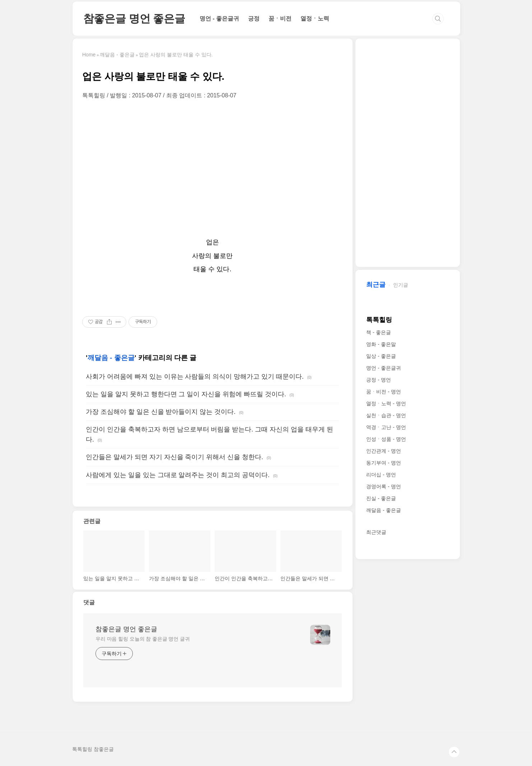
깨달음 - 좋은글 (111, 358)
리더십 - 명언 (381, 475)
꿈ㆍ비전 (280, 19)
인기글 (401, 285)
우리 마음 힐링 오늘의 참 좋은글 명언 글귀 (143, 639)
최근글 (376, 285)
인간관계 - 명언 (383, 451)
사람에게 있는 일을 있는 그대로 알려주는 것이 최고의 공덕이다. (178, 475)
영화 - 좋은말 (381, 344)
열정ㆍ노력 (315, 19)
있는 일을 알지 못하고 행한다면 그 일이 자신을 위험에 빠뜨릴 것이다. (186, 394)
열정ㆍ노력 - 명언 (386, 403)
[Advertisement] (213, 167)
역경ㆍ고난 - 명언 (386, 427)
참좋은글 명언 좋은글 (134, 19)
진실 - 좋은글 (381, 498)
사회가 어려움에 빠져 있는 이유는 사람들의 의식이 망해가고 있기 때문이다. (195, 377)
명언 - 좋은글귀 (219, 19)
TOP (454, 752)
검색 (438, 19)
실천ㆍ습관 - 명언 (386, 415)
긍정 (254, 19)
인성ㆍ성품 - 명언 (386, 439)
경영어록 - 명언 (383, 486)
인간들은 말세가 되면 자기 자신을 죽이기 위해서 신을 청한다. (174, 457)
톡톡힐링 (379, 320)
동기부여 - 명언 (383, 463)
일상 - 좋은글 (381, 356)
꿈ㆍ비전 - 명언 (383, 392)
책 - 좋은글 (378, 332)
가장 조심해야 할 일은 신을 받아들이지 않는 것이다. (161, 412)
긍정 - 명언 (378, 380)
